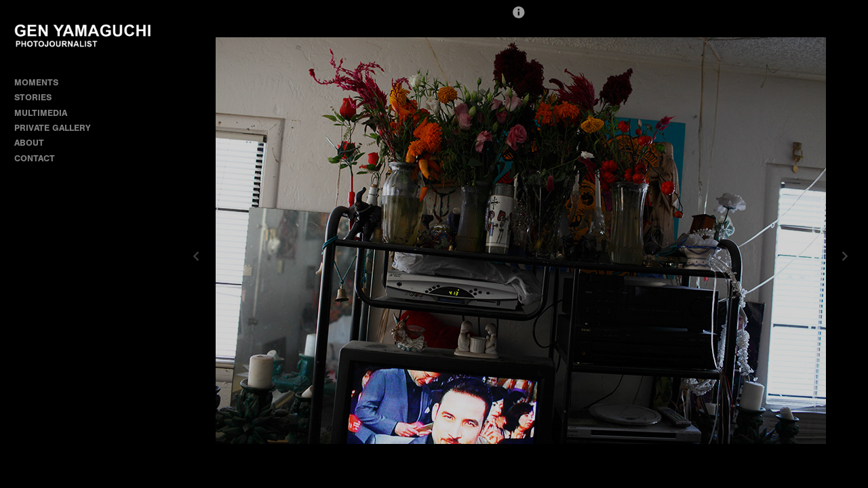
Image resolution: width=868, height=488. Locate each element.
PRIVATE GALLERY (53, 128)
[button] (519, 18)
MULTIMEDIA (41, 113)
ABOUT (29, 143)
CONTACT (35, 158)
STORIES (39, 97)
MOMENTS (42, 82)
